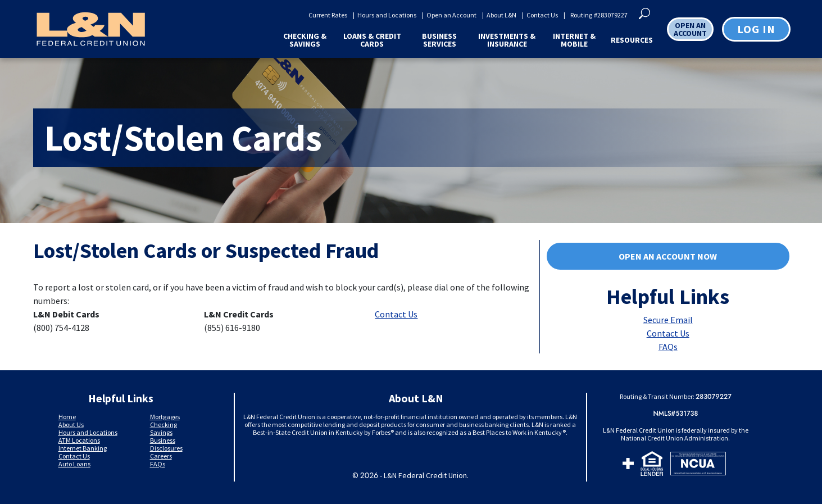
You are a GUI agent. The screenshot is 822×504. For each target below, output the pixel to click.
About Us (71, 424)
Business (163, 440)
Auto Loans (74, 464)
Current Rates (328, 15)
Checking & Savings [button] (305, 40)
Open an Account (451, 15)
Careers (161, 456)
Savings (161, 432)
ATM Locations (79, 440)
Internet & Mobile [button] (574, 40)
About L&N (501, 15)
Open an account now (633, 258)
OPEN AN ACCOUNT (690, 29)
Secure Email (668, 320)
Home (67, 417)
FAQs (668, 347)
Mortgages (165, 417)
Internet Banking (83, 448)
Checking (164, 424)
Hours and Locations (387, 15)
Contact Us (542, 15)
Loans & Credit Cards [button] (372, 40)
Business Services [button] (439, 40)
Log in (756, 29)
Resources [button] (632, 40)
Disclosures (166, 448)
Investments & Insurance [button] (507, 40)
